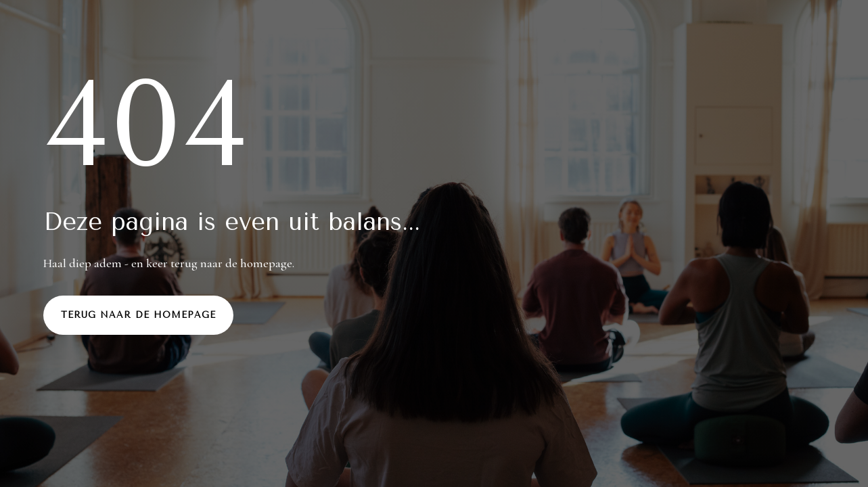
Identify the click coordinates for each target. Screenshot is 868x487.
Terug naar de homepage (138, 315)
